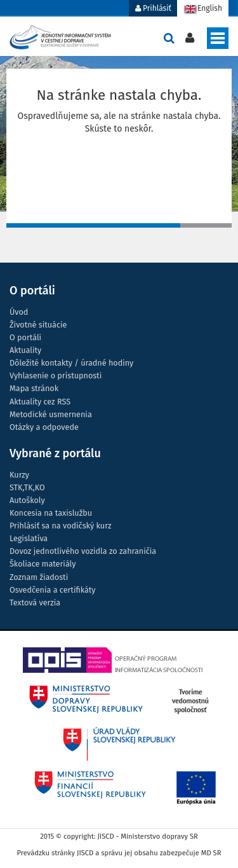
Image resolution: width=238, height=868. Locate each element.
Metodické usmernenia (51, 414)
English (203, 9)
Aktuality (25, 350)
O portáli (25, 337)
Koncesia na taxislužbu (51, 513)
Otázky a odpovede (44, 427)
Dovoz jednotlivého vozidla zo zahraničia (83, 551)
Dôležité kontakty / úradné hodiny (71, 363)
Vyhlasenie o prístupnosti (56, 375)
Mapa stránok (34, 388)
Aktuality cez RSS (40, 402)
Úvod (19, 312)
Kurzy (19, 475)
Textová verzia (35, 603)
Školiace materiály (43, 564)
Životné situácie (38, 325)
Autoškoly (27, 500)
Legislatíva (29, 538)
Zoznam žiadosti (39, 577)
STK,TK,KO (27, 487)
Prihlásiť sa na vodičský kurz (60, 526)
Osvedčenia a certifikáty (52, 590)
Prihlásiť (153, 8)
